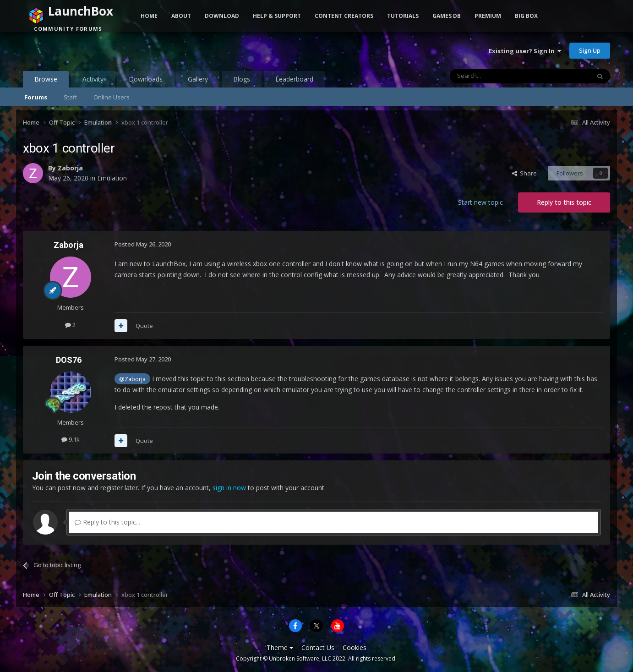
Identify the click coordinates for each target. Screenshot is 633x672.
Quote (144, 326)
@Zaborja (132, 379)
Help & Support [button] (277, 16)
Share (524, 173)
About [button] (181, 16)
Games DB (447, 16)
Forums (36, 97)
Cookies (355, 647)
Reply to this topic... (107, 522)
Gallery (198, 79)
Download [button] (222, 16)
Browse (46, 81)
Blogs (242, 79)
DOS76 (69, 360)
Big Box (526, 16)
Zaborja (70, 168)
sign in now (229, 488)
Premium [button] (488, 16)
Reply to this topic (564, 202)
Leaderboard (294, 79)
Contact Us (318, 647)
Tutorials (403, 16)
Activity (93, 79)
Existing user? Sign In (525, 51)
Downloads (146, 79)
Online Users (112, 97)
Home (149, 16)
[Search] (498, 76)
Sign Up (590, 50)
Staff (70, 97)
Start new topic (480, 202)
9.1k (71, 439)
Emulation (112, 178)
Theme (280, 647)
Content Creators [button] (344, 16)
